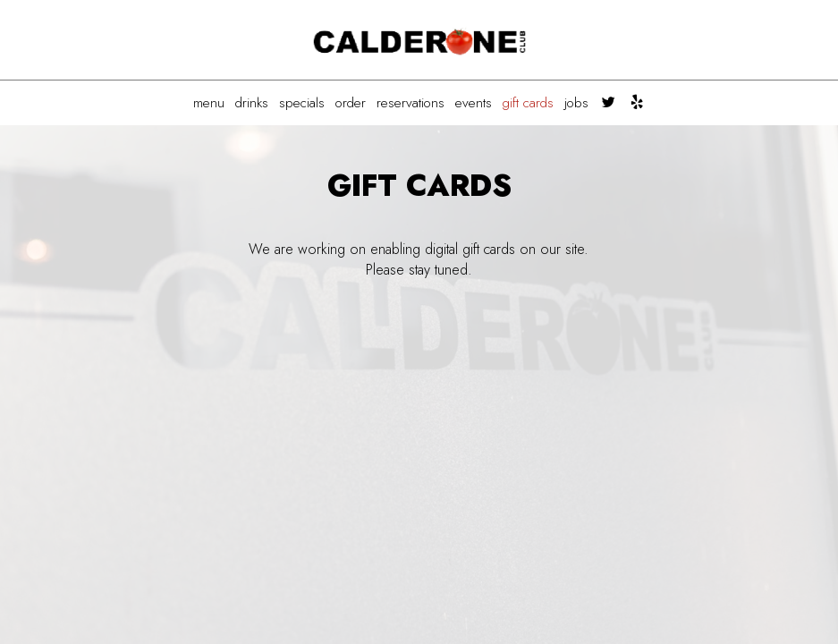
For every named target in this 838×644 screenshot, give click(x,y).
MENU (209, 103)
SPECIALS (302, 103)
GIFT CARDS (528, 103)
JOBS (576, 103)
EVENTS (474, 103)
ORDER (351, 103)
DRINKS (252, 103)
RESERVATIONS (411, 103)
